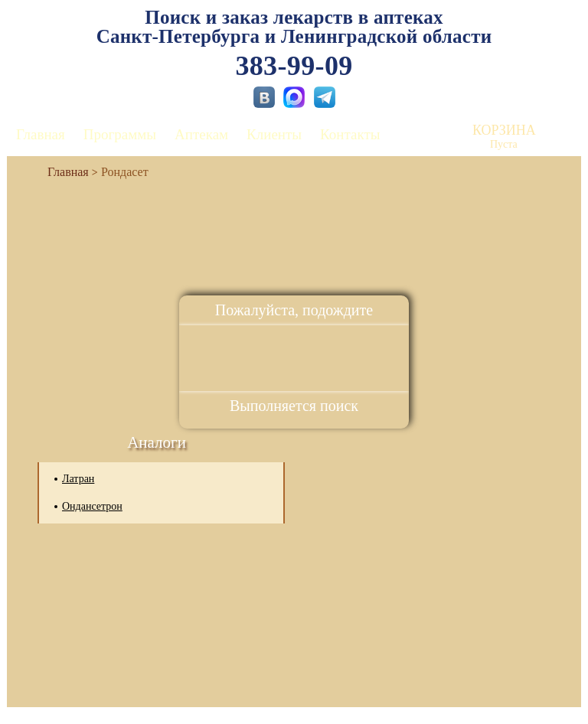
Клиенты (274, 134)
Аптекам (201, 134)
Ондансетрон (92, 506)
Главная (41, 134)
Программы (120, 134)
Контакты (350, 134)
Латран (78, 479)
